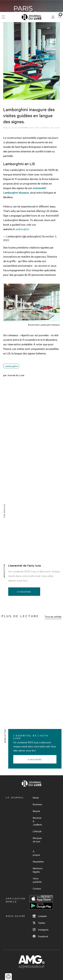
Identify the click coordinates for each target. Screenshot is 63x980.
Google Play (41, 906)
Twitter (39, 923)
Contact (37, 888)
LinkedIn (40, 916)
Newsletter (38, 861)
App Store (41, 899)
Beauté (36, 811)
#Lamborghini (21, 229)
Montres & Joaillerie (37, 821)
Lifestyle (37, 831)
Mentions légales (38, 870)
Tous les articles (53, 617)
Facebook (40, 936)
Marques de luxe (37, 840)
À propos (36, 853)
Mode (36, 798)
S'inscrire (24, 592)
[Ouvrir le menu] (3, 17)
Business (37, 804)
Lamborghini (11, 366)
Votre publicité (37, 880)
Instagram (41, 929)
